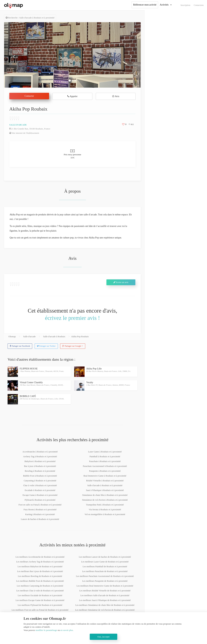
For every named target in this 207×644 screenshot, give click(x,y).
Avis (116, 96)
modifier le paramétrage (46, 630)
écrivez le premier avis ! (72, 318)
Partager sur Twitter (46, 346)
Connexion (199, 5)
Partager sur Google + (73, 346)
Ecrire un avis (121, 282)
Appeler (72, 96)
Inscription (185, 5)
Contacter (29, 96)
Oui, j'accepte (104, 637)
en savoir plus (67, 630)
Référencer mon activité (145, 5)
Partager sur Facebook (20, 346)
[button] (14, 55)
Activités (164, 5)
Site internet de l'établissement (24, 133)
